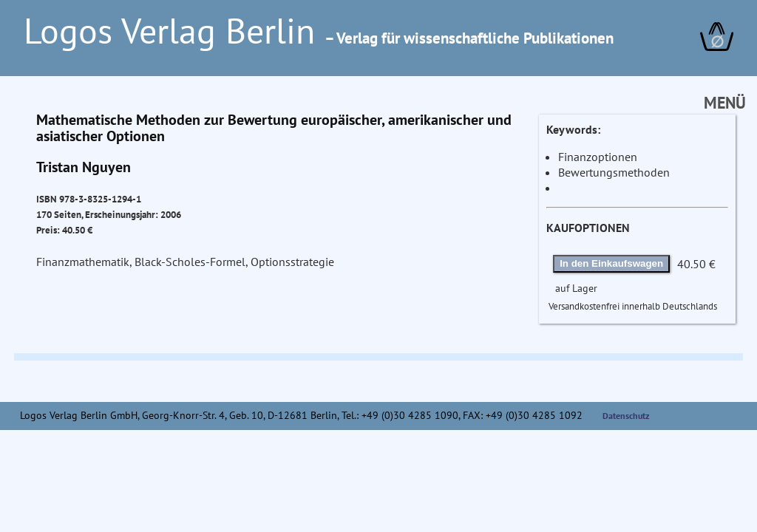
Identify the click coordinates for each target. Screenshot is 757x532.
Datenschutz (626, 416)
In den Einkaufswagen (611, 263)
